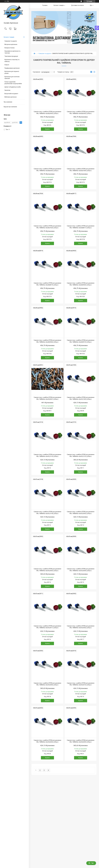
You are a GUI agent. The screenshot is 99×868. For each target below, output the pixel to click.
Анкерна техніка (9, 48)
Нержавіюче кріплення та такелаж (12, 52)
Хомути (7, 65)
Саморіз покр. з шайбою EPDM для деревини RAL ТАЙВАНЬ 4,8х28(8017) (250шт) (81, 227)
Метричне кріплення (11, 44)
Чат (91, 863)
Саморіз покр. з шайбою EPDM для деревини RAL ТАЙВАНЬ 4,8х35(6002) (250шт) (47, 741)
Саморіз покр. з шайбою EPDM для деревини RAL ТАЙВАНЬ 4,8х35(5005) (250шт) (47, 684)
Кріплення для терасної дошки (12, 72)
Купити (47, 129)
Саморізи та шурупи (11, 41)
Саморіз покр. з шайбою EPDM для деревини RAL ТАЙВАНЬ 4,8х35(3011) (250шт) (47, 627)
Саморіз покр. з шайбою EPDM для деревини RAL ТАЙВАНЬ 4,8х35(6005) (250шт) (81, 741)
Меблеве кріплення (11, 97)
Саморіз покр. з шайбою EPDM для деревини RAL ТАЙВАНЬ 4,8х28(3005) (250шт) (47, 113)
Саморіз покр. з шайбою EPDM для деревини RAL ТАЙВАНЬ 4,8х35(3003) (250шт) (81, 513)
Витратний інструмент (11, 94)
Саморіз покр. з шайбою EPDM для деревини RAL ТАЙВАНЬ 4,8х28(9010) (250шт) (81, 341)
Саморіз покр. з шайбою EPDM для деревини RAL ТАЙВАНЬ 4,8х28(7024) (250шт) (47, 227)
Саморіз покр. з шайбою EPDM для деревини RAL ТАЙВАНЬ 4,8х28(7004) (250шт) (81, 170)
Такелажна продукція (11, 56)
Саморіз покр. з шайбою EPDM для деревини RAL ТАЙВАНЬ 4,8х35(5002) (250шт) (81, 627)
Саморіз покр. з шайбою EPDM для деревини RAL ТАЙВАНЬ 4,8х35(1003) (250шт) (81, 398)
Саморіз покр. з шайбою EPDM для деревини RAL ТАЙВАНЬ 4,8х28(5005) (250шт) (81, 113)
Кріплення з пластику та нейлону (12, 61)
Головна (45, 5)
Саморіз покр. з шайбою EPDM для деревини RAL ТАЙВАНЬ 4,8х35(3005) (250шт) (47, 570)
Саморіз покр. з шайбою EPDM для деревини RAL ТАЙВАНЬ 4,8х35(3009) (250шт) (81, 570)
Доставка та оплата (77, 5)
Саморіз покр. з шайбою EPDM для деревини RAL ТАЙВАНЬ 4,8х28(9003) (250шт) (81, 284)
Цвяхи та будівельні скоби (13, 87)
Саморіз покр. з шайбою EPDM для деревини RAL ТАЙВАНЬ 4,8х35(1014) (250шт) (47, 455)
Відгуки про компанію (10, 107)
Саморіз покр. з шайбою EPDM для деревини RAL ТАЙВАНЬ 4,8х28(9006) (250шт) (47, 341)
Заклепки (7, 90)
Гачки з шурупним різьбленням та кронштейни (13, 83)
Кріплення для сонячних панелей (12, 78)
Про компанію (8, 102)
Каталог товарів (9, 37)
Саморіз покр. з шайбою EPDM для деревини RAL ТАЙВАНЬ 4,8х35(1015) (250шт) (81, 455)
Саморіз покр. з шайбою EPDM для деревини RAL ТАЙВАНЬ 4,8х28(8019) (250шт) (47, 284)
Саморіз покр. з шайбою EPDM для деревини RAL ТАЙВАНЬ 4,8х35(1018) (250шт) (47, 513)
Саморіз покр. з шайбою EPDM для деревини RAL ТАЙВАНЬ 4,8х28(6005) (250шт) (47, 170)
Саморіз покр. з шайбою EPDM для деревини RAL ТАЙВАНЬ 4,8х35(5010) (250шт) (81, 684)
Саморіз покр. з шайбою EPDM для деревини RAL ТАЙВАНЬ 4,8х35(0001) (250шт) (47, 398)
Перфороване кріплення (12, 68)
